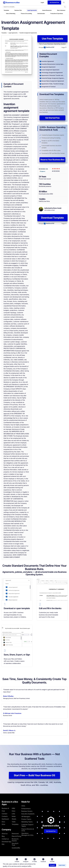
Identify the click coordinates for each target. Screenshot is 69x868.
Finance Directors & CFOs (28, 830)
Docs (3, 822)
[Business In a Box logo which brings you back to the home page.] (11, 2)
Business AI (5, 808)
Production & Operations (57, 14)
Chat (3, 811)
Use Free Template (52, 39)
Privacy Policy (45, 865)
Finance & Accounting (26, 14)
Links (13, 814)
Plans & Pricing (16, 836)
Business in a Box (19, 865)
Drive (3, 824)
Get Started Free (52, 118)
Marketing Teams (27, 822)
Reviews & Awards (15, 840)
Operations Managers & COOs (27, 834)
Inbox (14, 811)
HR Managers (26, 817)
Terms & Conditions (32, 865)
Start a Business (61, 10)
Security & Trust (15, 844)
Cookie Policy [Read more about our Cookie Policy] (55, 865)
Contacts (5, 816)
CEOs (23, 806)
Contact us (5, 839)
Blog (3, 836)
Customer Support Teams (27, 825)
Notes (14, 816)
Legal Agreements (32, 10)
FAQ (3, 844)
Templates (6, 10)
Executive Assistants (28, 814)
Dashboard (5, 819)
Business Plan (18, 10)
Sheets (14, 819)
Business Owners (27, 811)
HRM (13, 808)
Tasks (14, 822)
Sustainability (16, 848)
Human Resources (47, 10)
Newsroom (15, 834)
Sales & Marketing (11, 14)
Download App (6, 842)
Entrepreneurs (26, 809)
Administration (41, 14)
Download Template (52, 218)
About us (5, 834)
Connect (4, 814)
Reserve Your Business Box (52, 160)
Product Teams (26, 819)
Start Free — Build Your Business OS (34, 775)
